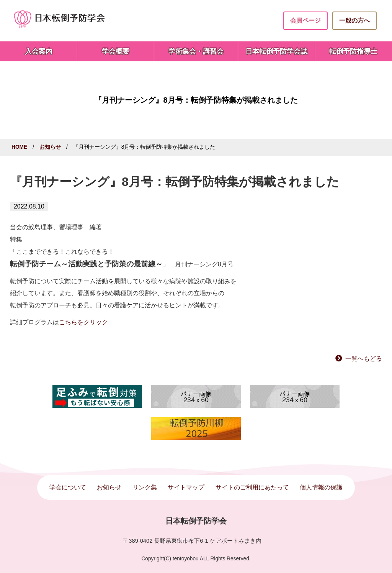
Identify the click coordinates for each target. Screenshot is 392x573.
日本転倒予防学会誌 (276, 51)
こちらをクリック (83, 322)
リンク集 (145, 487)
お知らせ (50, 147)
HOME (19, 147)
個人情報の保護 (321, 487)
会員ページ (305, 21)
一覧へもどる (364, 359)
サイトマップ (186, 487)
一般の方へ (354, 21)
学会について (68, 487)
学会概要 (116, 51)
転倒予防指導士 (353, 51)
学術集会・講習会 (196, 51)
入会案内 (39, 51)
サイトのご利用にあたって (252, 487)
